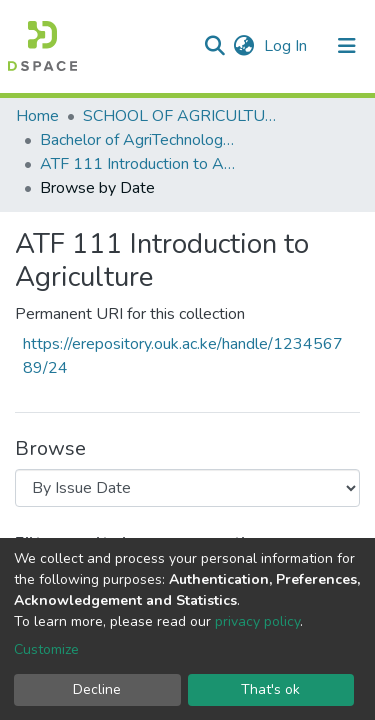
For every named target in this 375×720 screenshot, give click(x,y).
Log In (287, 46)
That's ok (270, 689)
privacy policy (257, 621)
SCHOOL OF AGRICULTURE (183, 116)
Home (37, 116)
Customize (46, 649)
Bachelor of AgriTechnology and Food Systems (140, 140)
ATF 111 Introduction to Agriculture (140, 164)
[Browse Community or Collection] (187, 488)
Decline (97, 689)
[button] (243, 46)
